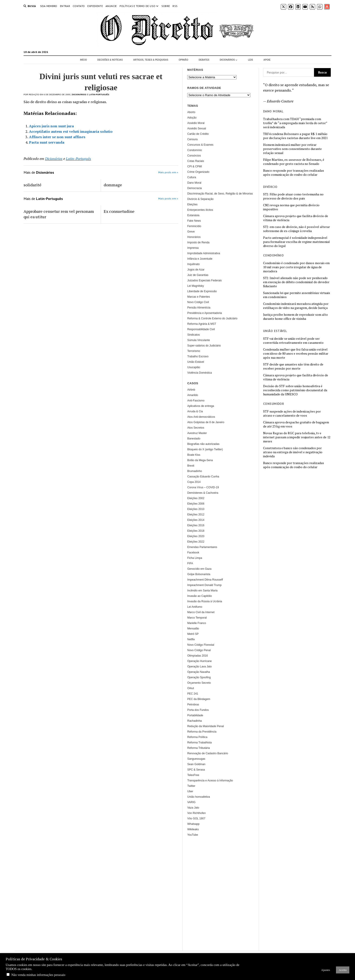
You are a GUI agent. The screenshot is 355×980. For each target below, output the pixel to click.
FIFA (190, 563)
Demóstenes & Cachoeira (203, 493)
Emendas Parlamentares (202, 547)
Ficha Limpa (195, 558)
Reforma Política (197, 737)
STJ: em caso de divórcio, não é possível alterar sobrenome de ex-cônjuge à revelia (296, 229)
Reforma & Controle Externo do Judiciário (212, 318)
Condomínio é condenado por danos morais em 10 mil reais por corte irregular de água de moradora (296, 267)
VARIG (191, 802)
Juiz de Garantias (198, 275)
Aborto (191, 112)
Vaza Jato (193, 808)
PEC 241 (193, 694)
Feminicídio (194, 226)
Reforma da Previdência (202, 732)
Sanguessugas (196, 759)
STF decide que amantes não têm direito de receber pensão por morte (293, 366)
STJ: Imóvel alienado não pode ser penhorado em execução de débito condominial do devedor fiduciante (296, 282)
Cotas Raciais (196, 161)
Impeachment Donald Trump (204, 585)
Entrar (65, 6)
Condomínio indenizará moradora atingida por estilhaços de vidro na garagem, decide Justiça (296, 306)
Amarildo (193, 395)
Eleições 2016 (196, 525)
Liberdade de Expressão (202, 291)
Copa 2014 (194, 482)
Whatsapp (193, 824)
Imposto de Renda (198, 242)
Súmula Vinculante (199, 340)
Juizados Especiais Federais (204, 280)
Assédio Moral (196, 123)
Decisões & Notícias (110, 60)
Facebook (193, 553)
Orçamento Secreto (199, 683)
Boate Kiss (194, 455)
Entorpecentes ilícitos (200, 210)
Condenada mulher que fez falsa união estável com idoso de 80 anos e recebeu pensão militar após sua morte (296, 354)
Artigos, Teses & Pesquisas (151, 60)
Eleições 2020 (196, 536)
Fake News (194, 221)
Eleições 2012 (196, 515)
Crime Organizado (198, 172)
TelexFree (193, 775)
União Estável (196, 362)
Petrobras (193, 705)
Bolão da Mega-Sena (200, 460)
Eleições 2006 (196, 504)
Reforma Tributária (198, 748)
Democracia (194, 188)
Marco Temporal (197, 618)
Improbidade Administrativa (204, 253)
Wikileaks (193, 829)
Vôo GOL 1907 (196, 819)
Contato (79, 6)
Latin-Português (99, 95)
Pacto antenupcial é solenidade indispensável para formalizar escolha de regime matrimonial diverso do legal (296, 242)
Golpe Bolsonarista (199, 574)
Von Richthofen (196, 813)
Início (83, 60)
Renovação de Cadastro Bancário (208, 753)
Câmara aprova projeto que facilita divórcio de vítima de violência (296, 218)
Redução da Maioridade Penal (205, 726)
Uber (190, 791)
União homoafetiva (199, 797)
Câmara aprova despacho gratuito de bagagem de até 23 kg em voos (296, 424)
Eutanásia (193, 215)
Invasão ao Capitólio (200, 596)
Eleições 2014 (196, 520)
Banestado (194, 439)
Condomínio (195, 150)
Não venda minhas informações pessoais (38, 975)
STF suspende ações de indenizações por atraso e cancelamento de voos (292, 413)
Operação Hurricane (199, 661)
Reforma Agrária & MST (202, 324)
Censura (192, 139)
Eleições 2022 (196, 542)
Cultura (192, 177)
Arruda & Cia (195, 411)
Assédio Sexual (197, 128)
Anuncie (111, 6)
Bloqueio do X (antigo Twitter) (205, 449)
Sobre (166, 6)
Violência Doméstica (200, 373)
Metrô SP (193, 634)
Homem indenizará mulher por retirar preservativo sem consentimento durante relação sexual (292, 149)
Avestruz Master (197, 433)
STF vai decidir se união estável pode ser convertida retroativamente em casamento (293, 341)
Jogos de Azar (196, 270)
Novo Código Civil (198, 302)
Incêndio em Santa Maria (202, 591)
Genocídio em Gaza (199, 569)
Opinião (183, 60)
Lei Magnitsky (195, 286)
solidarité (32, 185)
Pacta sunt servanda (47, 142)
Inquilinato (193, 264)
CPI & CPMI (195, 166)
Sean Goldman (196, 764)
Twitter (191, 786)
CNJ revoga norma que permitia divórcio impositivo (291, 207)
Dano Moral (194, 183)
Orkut (191, 688)
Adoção (192, 118)
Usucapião (194, 367)
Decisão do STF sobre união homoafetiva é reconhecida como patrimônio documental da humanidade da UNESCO (295, 390)
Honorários (194, 237)
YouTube (193, 835)
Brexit (191, 466)
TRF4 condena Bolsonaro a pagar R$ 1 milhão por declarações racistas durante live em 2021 (295, 136)
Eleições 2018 (196, 531)
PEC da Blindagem (199, 699)
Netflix (191, 639)
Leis (250, 60)
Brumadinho (195, 471)
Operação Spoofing (199, 677)
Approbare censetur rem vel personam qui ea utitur (59, 214)
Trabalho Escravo (198, 356)
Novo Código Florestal (201, 645)
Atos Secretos (196, 428)
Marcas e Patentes (199, 297)
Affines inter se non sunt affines (57, 137)
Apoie (267, 60)
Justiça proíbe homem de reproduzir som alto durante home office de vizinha (295, 317)
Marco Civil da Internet (201, 612)
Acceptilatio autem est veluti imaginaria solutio (71, 131)
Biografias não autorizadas (203, 444)
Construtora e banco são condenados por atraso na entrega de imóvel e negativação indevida (293, 452)
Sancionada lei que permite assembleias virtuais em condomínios (297, 295)
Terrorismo (194, 351)
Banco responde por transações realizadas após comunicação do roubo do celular (294, 173)
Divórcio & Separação (200, 199)
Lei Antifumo (195, 607)
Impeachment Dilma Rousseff (205, 580)
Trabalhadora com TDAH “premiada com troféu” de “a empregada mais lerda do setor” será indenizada (295, 123)
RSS (175, 6)
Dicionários (227, 60)
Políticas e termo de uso (138, 6)
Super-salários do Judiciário (204, 346)
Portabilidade (195, 715)
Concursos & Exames (200, 145)
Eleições (192, 204)
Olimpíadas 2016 (198, 656)
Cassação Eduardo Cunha (203, 477)
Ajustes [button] (325, 970)
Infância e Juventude (200, 259)
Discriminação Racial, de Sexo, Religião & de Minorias (220, 194)
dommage (113, 185)
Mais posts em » (168, 172)
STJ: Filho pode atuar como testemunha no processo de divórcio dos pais (293, 196)
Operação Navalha (199, 672)
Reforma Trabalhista (199, 743)
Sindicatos (193, 335)
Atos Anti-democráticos (201, 417)
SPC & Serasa (196, 770)
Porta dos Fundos (198, 710)
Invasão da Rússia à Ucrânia (205, 601)
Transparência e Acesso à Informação (210, 781)
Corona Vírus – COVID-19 (203, 487)
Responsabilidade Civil (201, 329)
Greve (191, 232)
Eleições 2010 (196, 509)
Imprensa (193, 248)
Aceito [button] (343, 970)
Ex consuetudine (119, 211)
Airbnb (191, 390)
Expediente (95, 6)
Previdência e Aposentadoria (205, 313)
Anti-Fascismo (196, 401)
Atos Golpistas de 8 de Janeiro (206, 422)
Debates (204, 60)
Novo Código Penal (199, 650)
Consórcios (194, 156)
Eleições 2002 (196, 498)
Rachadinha (194, 721)
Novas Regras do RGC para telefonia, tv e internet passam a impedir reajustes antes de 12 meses (297, 437)
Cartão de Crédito (198, 134)
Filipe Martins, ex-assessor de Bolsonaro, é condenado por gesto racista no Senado (294, 162)
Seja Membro (49, 6)
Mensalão (193, 629)
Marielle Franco (197, 623)
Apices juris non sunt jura (51, 126)
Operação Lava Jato (199, 667)
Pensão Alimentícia (199, 308)
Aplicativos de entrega (201, 406)
